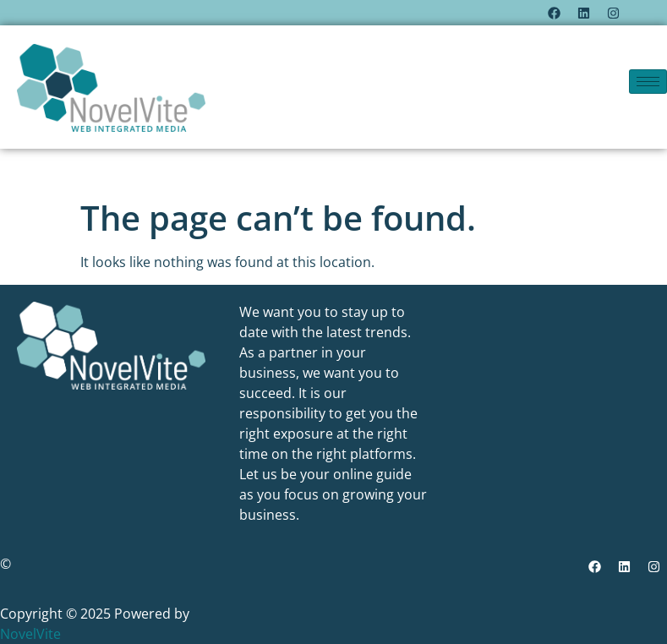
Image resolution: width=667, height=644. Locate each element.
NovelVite (30, 634)
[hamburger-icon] (648, 82)
